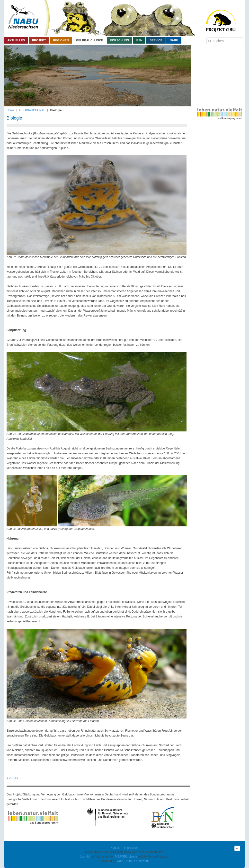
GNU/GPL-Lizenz (126, 857)
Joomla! (85, 857)
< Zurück (12, 778)
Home (10, 110)
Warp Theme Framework (133, 861)
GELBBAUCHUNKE (32, 110)
